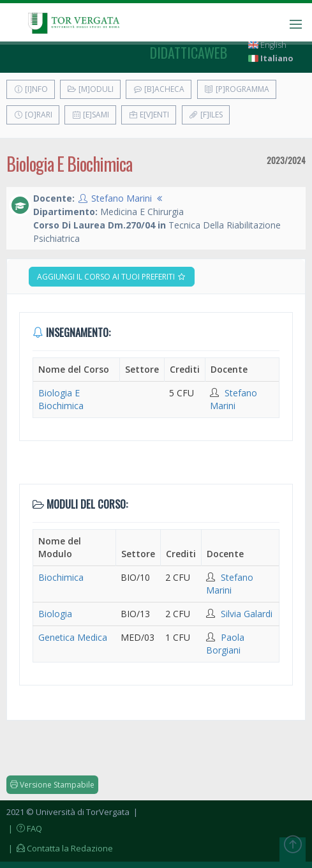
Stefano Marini (122, 198)
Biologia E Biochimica (61, 399)
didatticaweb (189, 52)
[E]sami (90, 115)
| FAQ (24, 828)
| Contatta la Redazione (60, 848)
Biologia (55, 614)
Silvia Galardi (247, 614)
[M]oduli (90, 89)
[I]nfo (31, 89)
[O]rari (33, 115)
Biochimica (61, 577)
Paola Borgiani (225, 644)
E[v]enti (149, 115)
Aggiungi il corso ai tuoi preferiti (112, 277)
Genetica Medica (73, 637)
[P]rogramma (237, 89)
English (267, 45)
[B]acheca (159, 89)
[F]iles (206, 115)
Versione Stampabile (52, 785)
